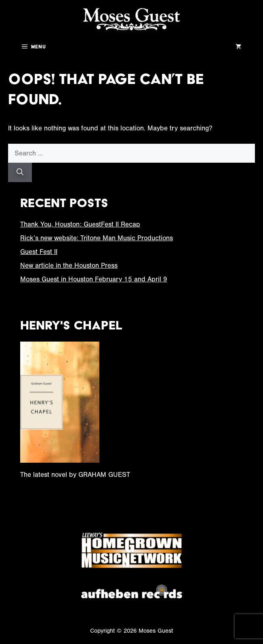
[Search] (20, 172)
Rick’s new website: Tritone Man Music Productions (97, 238)
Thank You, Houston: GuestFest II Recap (80, 224)
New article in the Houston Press (69, 265)
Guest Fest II (39, 252)
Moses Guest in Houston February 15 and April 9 (94, 279)
